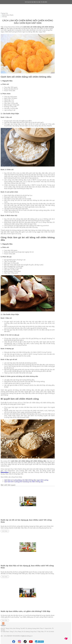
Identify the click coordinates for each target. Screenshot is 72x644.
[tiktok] (25, 642)
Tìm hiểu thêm (44, 2)
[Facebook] (14, 642)
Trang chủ (4, 13)
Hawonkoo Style (8, 15)
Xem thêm (5, 531)
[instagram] (19, 642)
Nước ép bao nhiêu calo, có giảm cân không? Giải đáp (25, 611)
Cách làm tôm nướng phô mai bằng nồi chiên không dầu (24, 482)
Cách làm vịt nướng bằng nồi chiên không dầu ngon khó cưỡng (26, 480)
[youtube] (31, 642)
